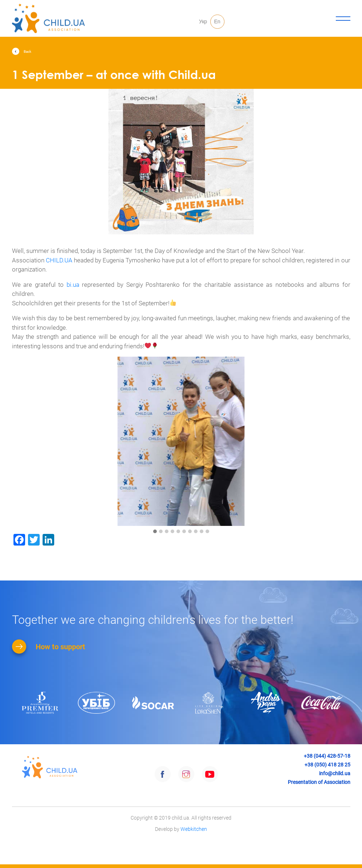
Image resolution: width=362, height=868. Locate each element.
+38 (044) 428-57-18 (327, 756)
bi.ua (73, 285)
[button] (155, 532)
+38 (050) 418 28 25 (327, 765)
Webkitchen (194, 857)
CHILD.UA (59, 260)
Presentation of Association (319, 782)
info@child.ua (335, 773)
